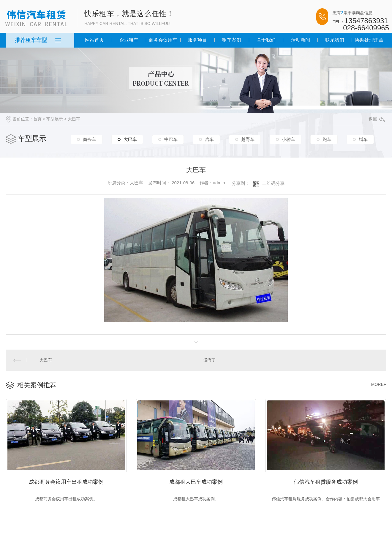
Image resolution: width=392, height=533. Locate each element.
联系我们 (335, 40)
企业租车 (129, 40)
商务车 (90, 139)
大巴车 (74, 119)
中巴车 (171, 139)
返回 (377, 119)
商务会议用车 (163, 40)
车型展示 (55, 119)
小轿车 (289, 139)
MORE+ (379, 384)
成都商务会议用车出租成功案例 (66, 481)
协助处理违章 (369, 40)
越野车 (248, 139)
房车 (209, 139)
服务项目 (197, 40)
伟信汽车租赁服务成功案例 (326, 481)
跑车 (327, 139)
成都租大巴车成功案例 (196, 481)
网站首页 (94, 40)
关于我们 (266, 40)
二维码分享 (273, 183)
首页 (37, 119)
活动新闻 (301, 40)
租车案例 (232, 40)
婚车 (363, 139)
